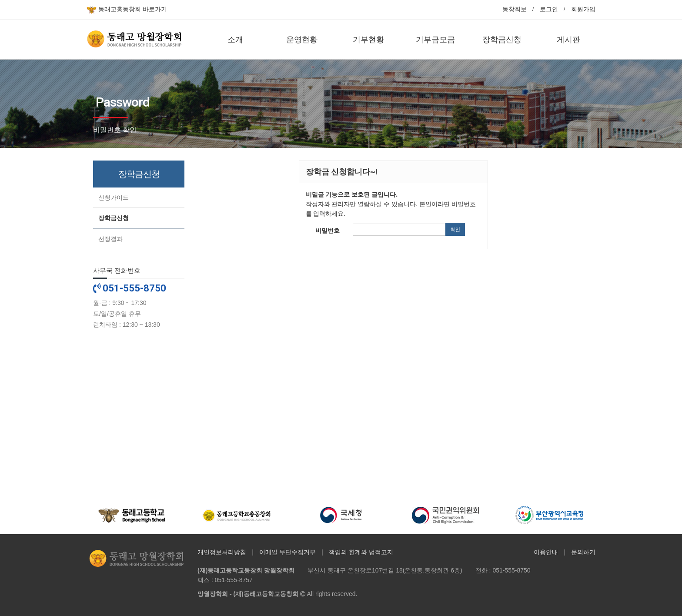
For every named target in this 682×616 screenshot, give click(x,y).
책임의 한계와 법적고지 (361, 552)
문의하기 (583, 552)
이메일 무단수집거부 (288, 552)
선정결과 (110, 239)
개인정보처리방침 (222, 552)
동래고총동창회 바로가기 (127, 10)
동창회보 (515, 9)
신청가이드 (114, 198)
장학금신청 (114, 218)
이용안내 (546, 552)
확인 (455, 229)
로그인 (549, 9)
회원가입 (583, 9)
